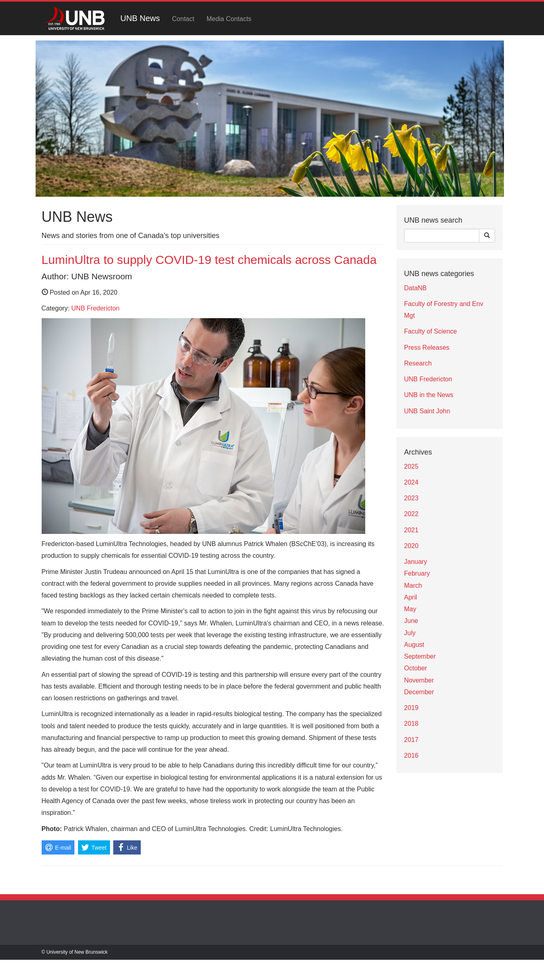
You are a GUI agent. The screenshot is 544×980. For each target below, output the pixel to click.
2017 (411, 740)
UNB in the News (429, 395)
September (420, 656)
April (411, 597)
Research (418, 363)
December (419, 692)
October (416, 668)
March (413, 586)
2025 (411, 467)
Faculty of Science (431, 331)
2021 (411, 530)
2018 (411, 724)
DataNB (415, 288)
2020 (411, 546)
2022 (411, 514)
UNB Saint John (427, 411)
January (416, 562)
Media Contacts (229, 19)
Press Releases (427, 348)
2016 (411, 756)
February (417, 573)
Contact (183, 19)
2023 (411, 498)
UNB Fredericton (95, 308)
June (411, 621)
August (414, 645)
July (410, 633)
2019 (411, 708)
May (410, 609)
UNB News (140, 18)
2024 (411, 482)
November (419, 680)
